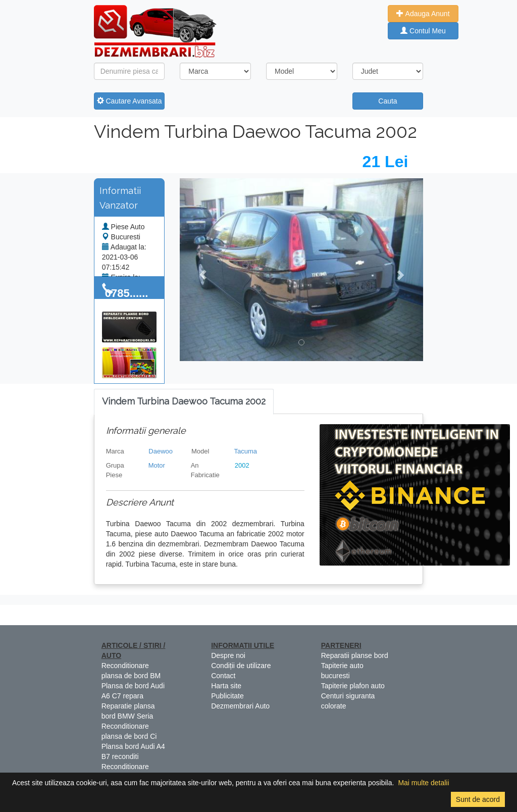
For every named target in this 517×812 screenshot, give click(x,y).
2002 (242, 465)
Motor (157, 465)
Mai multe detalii (423, 783)
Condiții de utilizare (241, 666)
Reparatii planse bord (355, 655)
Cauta (387, 101)
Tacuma (246, 451)
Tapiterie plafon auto (353, 686)
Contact (223, 676)
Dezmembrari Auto (240, 706)
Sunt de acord (478, 799)
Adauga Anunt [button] (423, 14)
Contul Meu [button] (423, 31)
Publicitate (227, 696)
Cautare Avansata (130, 101)
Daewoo (161, 451)
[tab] (184, 402)
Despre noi (228, 655)
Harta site (226, 686)
